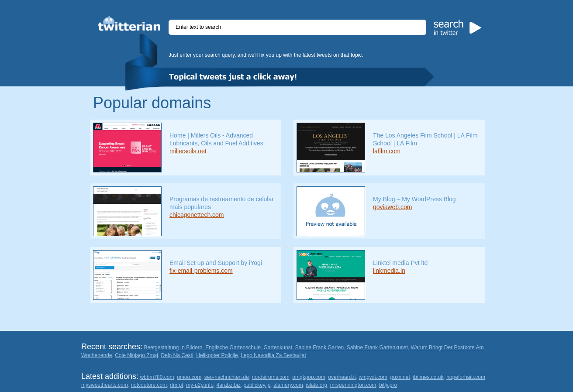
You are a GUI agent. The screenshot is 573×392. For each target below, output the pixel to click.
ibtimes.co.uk (428, 377)
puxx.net (400, 377)
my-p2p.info (200, 385)
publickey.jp (257, 385)
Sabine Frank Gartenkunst (377, 347)
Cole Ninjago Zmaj (136, 355)
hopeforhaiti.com (466, 377)
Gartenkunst (278, 347)
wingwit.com (373, 377)
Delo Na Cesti (177, 355)
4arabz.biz (228, 385)
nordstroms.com (271, 377)
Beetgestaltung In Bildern (173, 347)
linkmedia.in (389, 271)
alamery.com (288, 385)
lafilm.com (387, 151)
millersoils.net (188, 151)
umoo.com (189, 377)
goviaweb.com (393, 207)
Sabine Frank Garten (319, 347)
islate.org (316, 385)
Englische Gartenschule (233, 347)
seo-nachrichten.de (227, 377)
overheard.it (342, 377)
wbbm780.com (157, 377)
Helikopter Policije (217, 355)
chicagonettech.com (197, 215)
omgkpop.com (309, 377)
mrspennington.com (353, 385)
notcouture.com (149, 385)
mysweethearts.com (105, 385)
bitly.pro (388, 385)
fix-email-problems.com (201, 271)
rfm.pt (177, 385)
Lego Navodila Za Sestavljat (273, 355)
